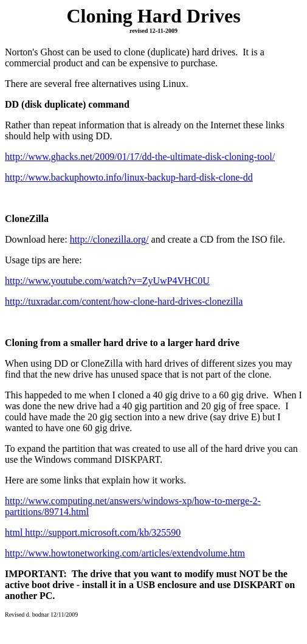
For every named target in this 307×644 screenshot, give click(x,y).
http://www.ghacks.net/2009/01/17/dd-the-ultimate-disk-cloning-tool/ (140, 157)
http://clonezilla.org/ (109, 239)
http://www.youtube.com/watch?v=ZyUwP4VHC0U (107, 281)
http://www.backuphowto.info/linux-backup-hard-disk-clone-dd (129, 177)
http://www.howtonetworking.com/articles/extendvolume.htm (125, 553)
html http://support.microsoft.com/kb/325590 (93, 532)
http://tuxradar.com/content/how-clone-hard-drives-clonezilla (124, 301)
